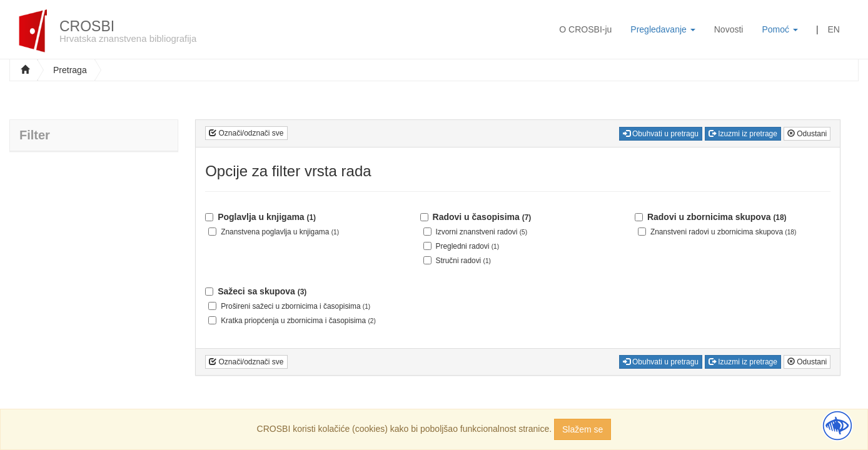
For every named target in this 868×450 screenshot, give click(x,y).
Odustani (807, 134)
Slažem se (583, 429)
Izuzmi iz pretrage (743, 134)
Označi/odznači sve (246, 133)
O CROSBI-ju (585, 29)
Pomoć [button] (780, 29)
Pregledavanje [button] (663, 29)
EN (834, 29)
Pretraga (70, 70)
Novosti (729, 29)
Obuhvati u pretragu (661, 134)
